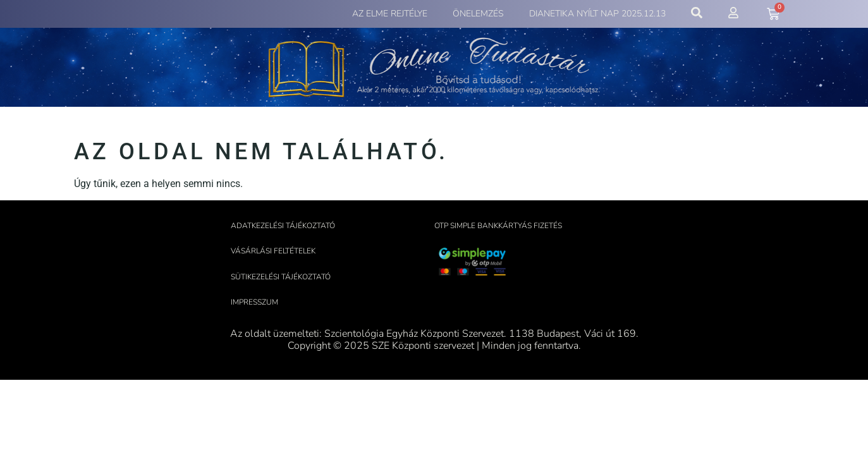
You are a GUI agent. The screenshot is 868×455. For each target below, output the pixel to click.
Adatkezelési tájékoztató (283, 226)
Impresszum (254, 302)
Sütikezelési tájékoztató (281, 277)
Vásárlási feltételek (273, 251)
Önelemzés (478, 14)
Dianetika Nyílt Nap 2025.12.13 (597, 14)
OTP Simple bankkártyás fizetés (498, 226)
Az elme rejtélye (390, 14)
